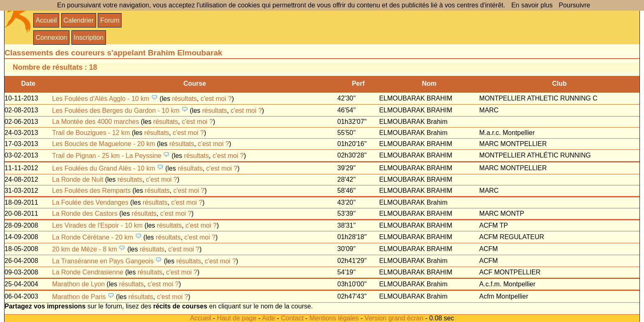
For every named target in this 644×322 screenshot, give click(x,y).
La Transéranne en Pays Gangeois (103, 261)
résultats (184, 99)
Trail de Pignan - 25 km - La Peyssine (107, 156)
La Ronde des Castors (85, 214)
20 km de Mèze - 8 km (85, 249)
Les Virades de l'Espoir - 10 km (98, 225)
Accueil (46, 20)
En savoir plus (532, 5)
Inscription (89, 38)
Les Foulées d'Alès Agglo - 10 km (101, 99)
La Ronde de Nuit (78, 179)
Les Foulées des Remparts (91, 191)
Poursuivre (574, 5)
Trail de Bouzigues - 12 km (91, 133)
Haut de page (237, 318)
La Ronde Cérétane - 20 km (93, 237)
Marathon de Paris (79, 297)
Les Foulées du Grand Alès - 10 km (104, 168)
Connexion (52, 38)
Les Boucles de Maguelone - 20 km (104, 144)
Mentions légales (334, 318)
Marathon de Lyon (78, 284)
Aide (269, 318)
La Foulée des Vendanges (90, 202)
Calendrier (78, 20)
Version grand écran (394, 318)
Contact (292, 318)
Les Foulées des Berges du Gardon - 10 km (116, 111)
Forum (110, 20)
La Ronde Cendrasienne (88, 272)
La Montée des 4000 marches (96, 122)
